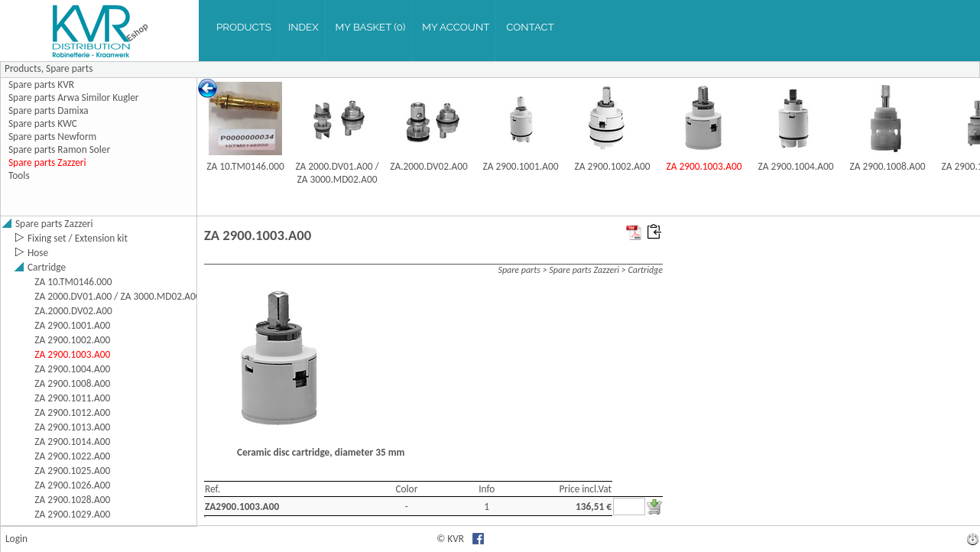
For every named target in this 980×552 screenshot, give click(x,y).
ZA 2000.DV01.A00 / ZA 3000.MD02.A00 (337, 173)
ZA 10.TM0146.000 (245, 166)
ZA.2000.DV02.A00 (429, 166)
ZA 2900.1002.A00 (613, 166)
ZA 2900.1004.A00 (796, 166)
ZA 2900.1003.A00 (704, 166)
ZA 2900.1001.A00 (521, 166)
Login (16, 539)
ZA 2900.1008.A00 (888, 166)
